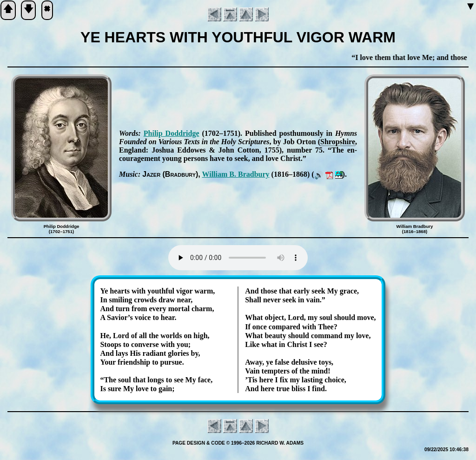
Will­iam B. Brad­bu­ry (236, 174)
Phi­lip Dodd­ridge (172, 133)
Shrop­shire (338, 142)
